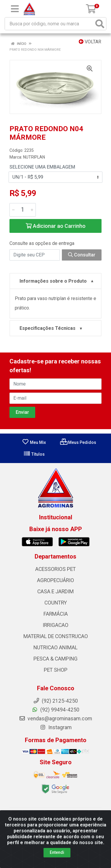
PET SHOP (56, 670)
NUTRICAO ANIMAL (55, 648)
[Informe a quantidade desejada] (23, 210)
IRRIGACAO (55, 625)
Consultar (82, 255)
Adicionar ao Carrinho (56, 226)
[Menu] (15, 9)
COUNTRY (56, 603)
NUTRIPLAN (34, 157)
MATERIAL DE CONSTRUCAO (56, 636)
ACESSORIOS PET (55, 569)
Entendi (57, 852)
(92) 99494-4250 (55, 710)
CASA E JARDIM (55, 592)
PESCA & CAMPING (55, 659)
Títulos (34, 454)
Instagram (56, 727)
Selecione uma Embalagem (42, 167)
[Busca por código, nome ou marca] (49, 24)
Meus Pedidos (78, 442)
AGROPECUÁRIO (55, 580)
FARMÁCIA (56, 614)
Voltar (90, 42)
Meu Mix (34, 442)
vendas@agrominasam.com (55, 719)
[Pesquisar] (100, 24)
